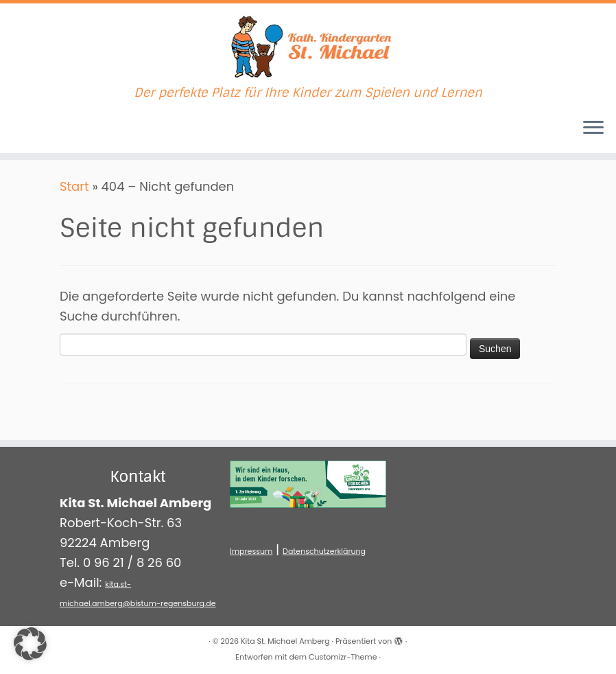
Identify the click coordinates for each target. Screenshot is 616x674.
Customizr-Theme (343, 657)
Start (74, 186)
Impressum (251, 551)
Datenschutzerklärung (324, 551)
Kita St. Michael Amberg (285, 641)
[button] (30, 644)
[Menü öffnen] (593, 128)
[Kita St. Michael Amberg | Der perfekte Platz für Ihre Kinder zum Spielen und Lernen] (308, 45)
